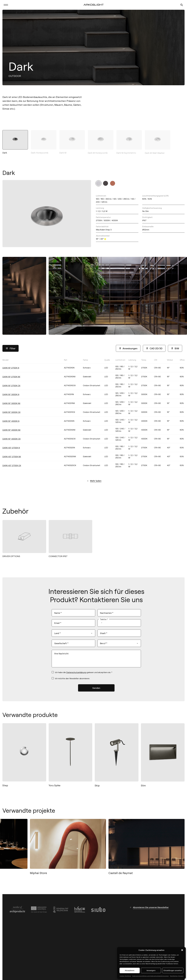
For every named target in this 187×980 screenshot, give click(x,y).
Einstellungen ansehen (173, 970)
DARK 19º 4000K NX (11, 434)
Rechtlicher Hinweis (177, 976)
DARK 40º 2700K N (11, 452)
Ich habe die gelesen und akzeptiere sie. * (84, 675)
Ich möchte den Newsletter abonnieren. (72, 681)
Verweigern (151, 970)
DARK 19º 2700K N (11, 372)
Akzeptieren (130, 970)
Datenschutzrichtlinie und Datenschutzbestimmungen (150, 976)
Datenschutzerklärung (76, 675)
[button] (182, 950)
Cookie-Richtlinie (125, 976)
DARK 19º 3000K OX (11, 416)
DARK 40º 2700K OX (12, 470)
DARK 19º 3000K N (11, 399)
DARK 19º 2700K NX (11, 381)
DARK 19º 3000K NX (11, 407)
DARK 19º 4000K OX (11, 443)
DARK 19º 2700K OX (11, 390)
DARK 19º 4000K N (11, 425)
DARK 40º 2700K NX (12, 461)
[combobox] (100, 625)
